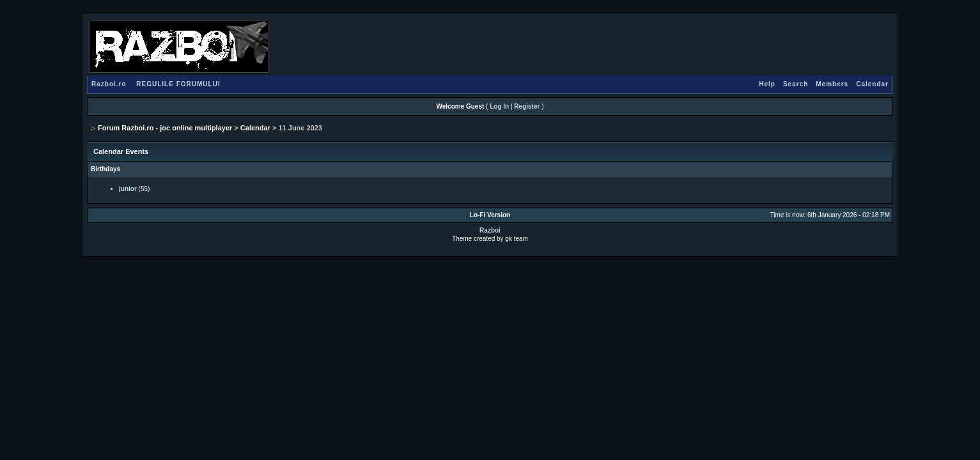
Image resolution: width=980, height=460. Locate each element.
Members (832, 84)
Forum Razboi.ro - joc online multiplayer (165, 128)
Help (767, 84)
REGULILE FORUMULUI (178, 84)
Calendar (872, 84)
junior (128, 189)
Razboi (490, 230)
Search (796, 84)
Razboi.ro (109, 84)
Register (527, 106)
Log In (499, 106)
